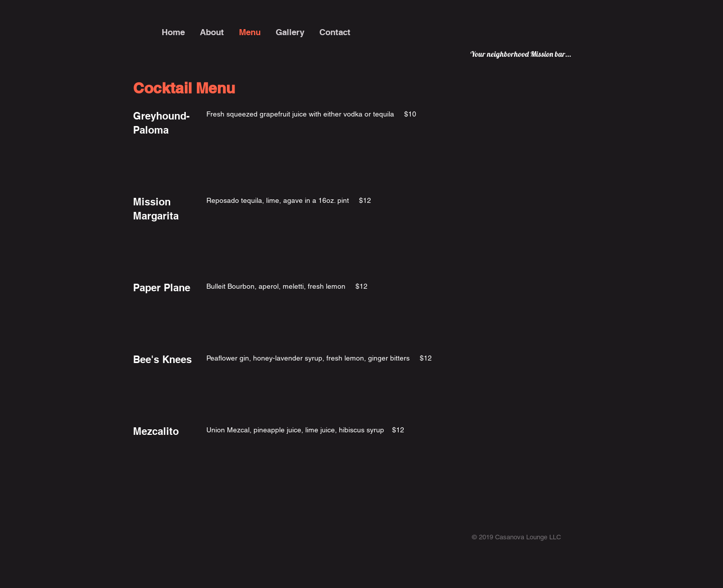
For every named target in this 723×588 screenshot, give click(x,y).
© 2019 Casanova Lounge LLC (516, 537)
